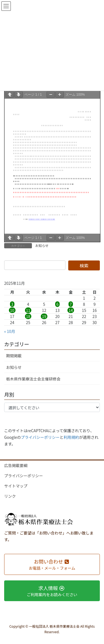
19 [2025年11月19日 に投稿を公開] (44, 316)
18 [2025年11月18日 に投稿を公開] (28, 316)
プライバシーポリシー (40, 437)
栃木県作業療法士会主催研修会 (33, 379)
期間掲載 (14, 356)
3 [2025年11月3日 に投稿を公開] (12, 304)
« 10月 (10, 331)
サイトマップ (16, 486)
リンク (10, 496)
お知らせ (42, 245)
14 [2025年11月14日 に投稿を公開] (71, 310)
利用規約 (71, 437)
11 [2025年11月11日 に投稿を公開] (28, 310)
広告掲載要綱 (16, 465)
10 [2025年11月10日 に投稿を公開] (12, 310)
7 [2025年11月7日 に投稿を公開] (71, 304)
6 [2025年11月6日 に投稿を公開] (57, 304)
